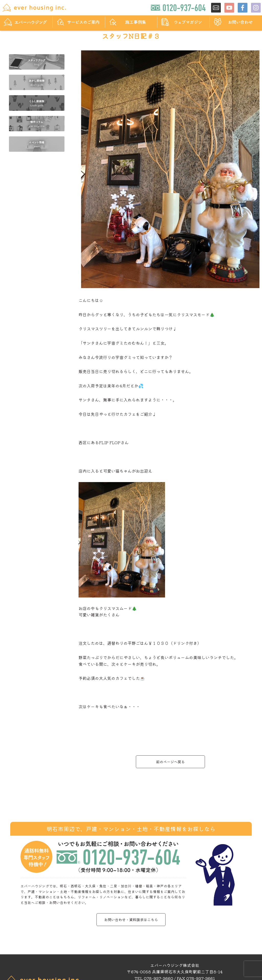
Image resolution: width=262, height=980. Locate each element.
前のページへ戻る (170, 762)
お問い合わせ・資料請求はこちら (131, 919)
